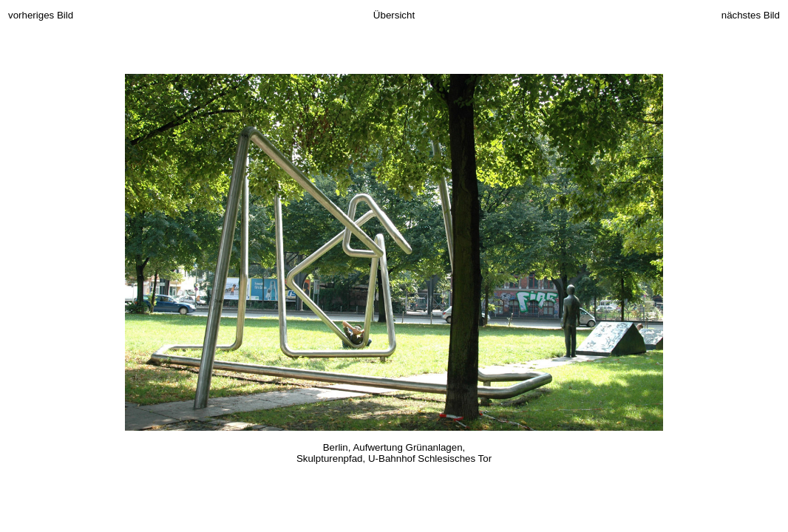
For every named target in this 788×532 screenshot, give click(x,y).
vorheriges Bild (41, 15)
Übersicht (394, 15)
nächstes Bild (751, 15)
